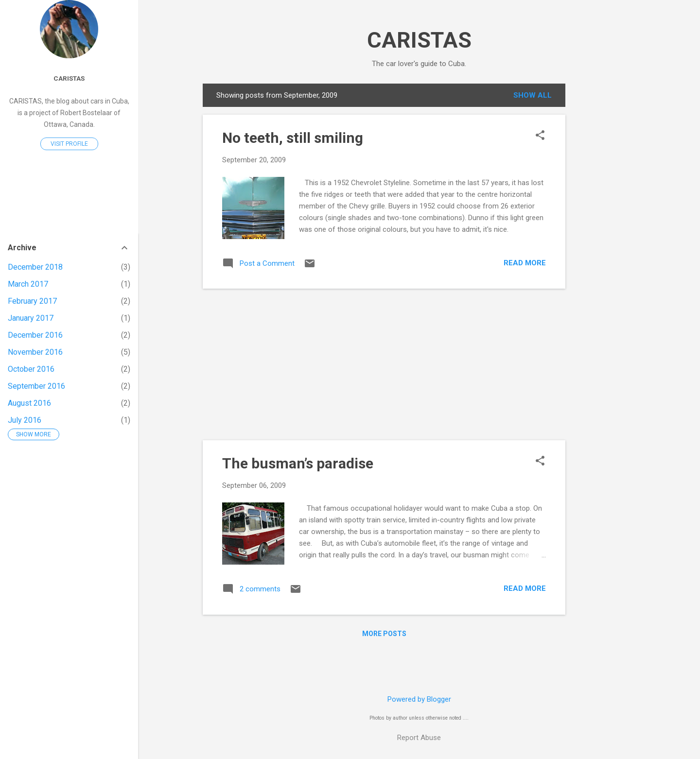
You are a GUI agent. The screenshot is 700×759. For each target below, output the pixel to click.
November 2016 (35, 352)
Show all (533, 95)
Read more (525, 263)
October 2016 (31, 369)
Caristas (69, 78)
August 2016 (29, 403)
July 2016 (25, 420)
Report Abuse (419, 738)
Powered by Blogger (419, 699)
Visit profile (69, 144)
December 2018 (35, 267)
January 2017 (31, 318)
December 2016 (35, 335)
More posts (384, 634)
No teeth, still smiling (293, 138)
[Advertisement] (604, 229)
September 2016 (36, 386)
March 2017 (28, 284)
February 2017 (32, 301)
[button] (540, 136)
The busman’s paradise (298, 463)
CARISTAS (419, 40)
